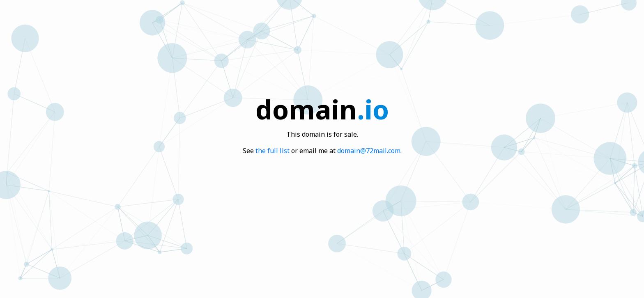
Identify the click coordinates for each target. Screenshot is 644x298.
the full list (273, 151)
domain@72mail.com (369, 151)
